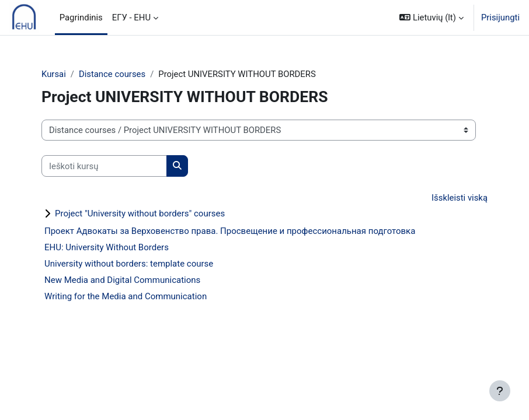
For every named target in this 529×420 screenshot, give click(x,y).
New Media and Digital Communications (122, 280)
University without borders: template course (129, 264)
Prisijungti (500, 17)
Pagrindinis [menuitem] (81, 17)
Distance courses (112, 74)
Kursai (54, 74)
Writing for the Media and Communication (126, 296)
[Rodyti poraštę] (500, 391)
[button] (431, 17)
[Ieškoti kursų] (104, 166)
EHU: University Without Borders (107, 247)
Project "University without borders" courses (140, 213)
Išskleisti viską (460, 198)
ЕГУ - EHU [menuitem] (131, 17)
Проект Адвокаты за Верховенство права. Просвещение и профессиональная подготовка (230, 231)
